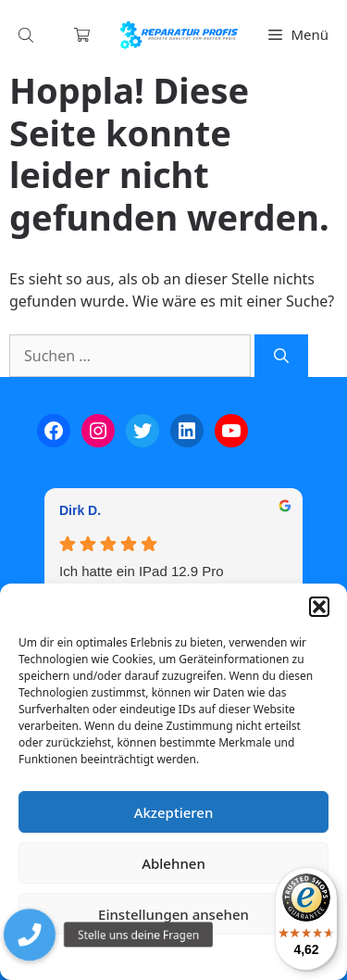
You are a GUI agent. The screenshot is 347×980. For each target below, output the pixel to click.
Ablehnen (173, 863)
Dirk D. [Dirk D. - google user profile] (80, 510)
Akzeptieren (174, 812)
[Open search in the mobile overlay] (28, 35)
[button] (319, 607)
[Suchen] (281, 356)
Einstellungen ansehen (173, 914)
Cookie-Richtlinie (77, 956)
